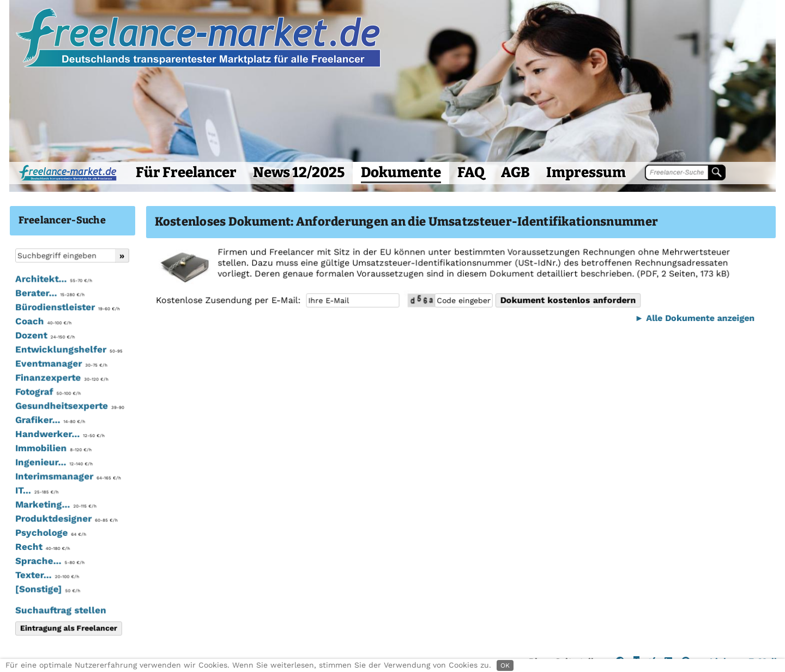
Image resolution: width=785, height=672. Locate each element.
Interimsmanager (68, 476)
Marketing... (55, 505)
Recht (42, 547)
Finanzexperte (61, 378)
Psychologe (50, 532)
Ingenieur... (53, 462)
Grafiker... (50, 420)
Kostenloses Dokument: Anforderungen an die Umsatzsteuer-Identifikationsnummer (407, 222)
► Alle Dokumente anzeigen (693, 318)
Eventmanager (61, 364)
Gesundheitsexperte (69, 406)
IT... (36, 491)
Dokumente (401, 172)
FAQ (471, 172)
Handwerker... (59, 434)
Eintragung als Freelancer (68, 628)
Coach (43, 322)
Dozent (44, 336)
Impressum (586, 172)
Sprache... (49, 561)
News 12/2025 (299, 172)
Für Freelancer (186, 172)
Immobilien (53, 449)
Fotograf (47, 392)
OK (505, 665)
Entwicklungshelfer (68, 350)
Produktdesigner (66, 519)
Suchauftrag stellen (60, 610)
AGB (515, 172)
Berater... (49, 294)
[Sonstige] (47, 589)
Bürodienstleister (67, 308)
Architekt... (53, 280)
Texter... (47, 575)
